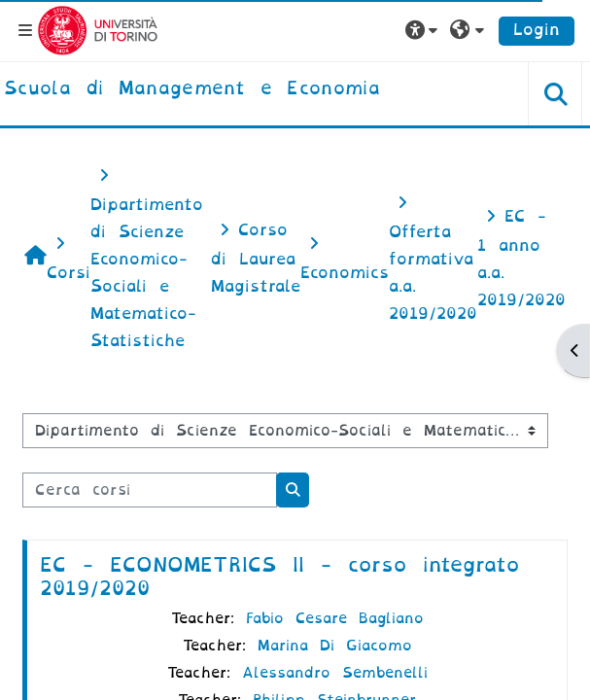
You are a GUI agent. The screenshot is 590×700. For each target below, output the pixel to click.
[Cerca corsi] (150, 490)
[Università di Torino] (98, 30)
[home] (192, 89)
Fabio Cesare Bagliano (335, 618)
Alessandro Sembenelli (335, 673)
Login (537, 30)
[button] (424, 30)
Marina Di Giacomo (335, 646)
